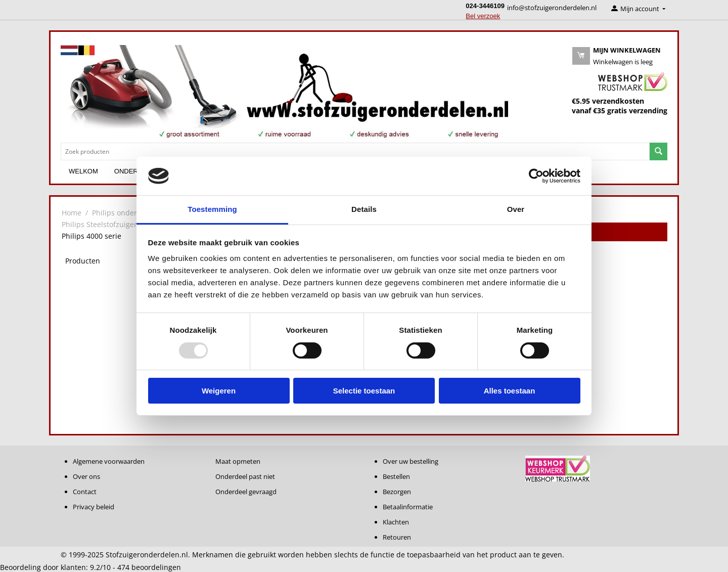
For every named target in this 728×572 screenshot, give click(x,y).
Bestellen (396, 476)
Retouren (397, 537)
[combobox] (355, 151)
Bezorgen (397, 492)
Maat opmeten (238, 461)
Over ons (86, 476)
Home (72, 213)
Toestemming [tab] (212, 209)
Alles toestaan (510, 391)
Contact (85, 492)
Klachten (396, 522)
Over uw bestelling (411, 461)
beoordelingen (149, 567)
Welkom (83, 171)
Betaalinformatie (408, 507)
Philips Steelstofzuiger (99, 224)
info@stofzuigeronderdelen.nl (552, 8)
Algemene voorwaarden (109, 461)
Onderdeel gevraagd (246, 492)
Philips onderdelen (124, 213)
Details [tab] (364, 209)
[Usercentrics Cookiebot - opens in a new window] (536, 176)
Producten (83, 261)
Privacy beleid (94, 507)
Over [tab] (516, 209)
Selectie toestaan (364, 391)
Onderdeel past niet (245, 476)
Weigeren (219, 391)
